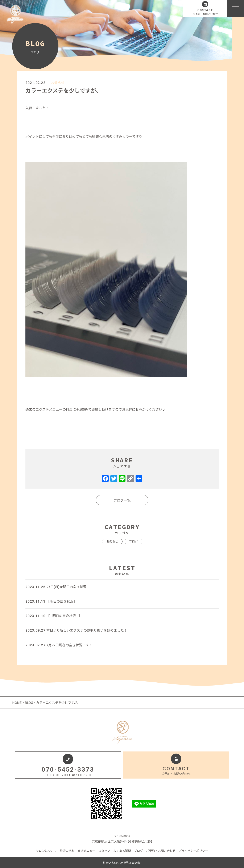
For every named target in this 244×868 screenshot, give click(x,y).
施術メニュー (86, 851)
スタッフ (104, 851)
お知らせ (58, 83)
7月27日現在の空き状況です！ (59, 645)
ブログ (133, 541)
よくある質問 (122, 851)
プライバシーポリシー (193, 851)
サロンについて (46, 851)
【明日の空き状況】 (51, 601)
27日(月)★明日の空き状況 (56, 587)
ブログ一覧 (122, 500)
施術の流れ (67, 851)
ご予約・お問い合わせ (161, 851)
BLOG (29, 702)
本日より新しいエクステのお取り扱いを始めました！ (76, 630)
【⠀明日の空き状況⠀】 (54, 616)
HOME (17, 702)
